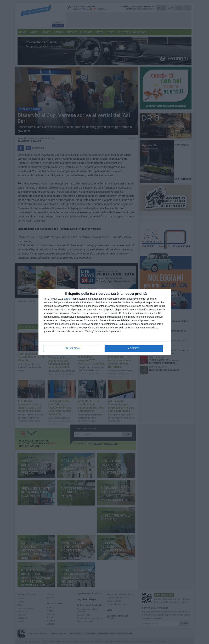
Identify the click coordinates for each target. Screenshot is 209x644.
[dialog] (105, 322)
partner (67, 299)
